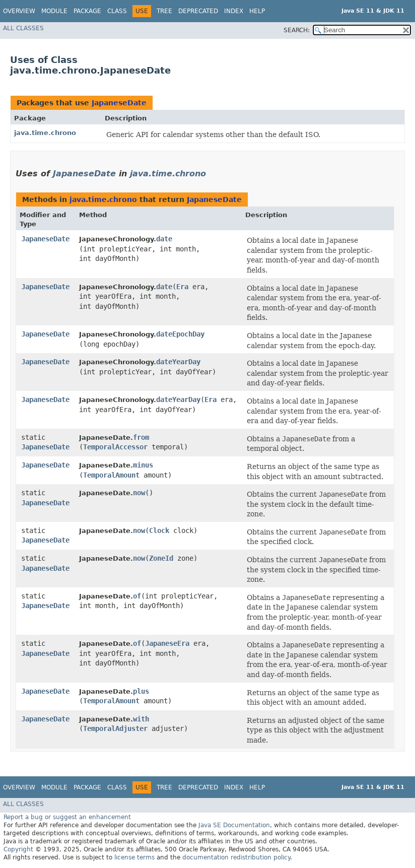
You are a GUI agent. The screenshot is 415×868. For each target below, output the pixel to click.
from (141, 437)
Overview (19, 11)
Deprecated (198, 11)
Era (182, 287)
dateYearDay (178, 362)
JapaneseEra (167, 643)
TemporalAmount (111, 475)
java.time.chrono (45, 133)
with (141, 719)
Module (54, 11)
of (137, 596)
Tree (164, 11)
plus (141, 691)
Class (117, 11)
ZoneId (161, 558)
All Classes (23, 28)
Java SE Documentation (234, 825)
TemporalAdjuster (115, 728)
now (139, 493)
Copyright (18, 849)
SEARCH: (297, 30)
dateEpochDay (180, 334)
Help (257, 11)
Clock (159, 530)
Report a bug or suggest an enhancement (67, 817)
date (164, 239)
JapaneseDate (119, 103)
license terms (134, 857)
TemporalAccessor (115, 447)
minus (143, 465)
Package (87, 11)
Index (234, 11)
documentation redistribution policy (236, 857)
